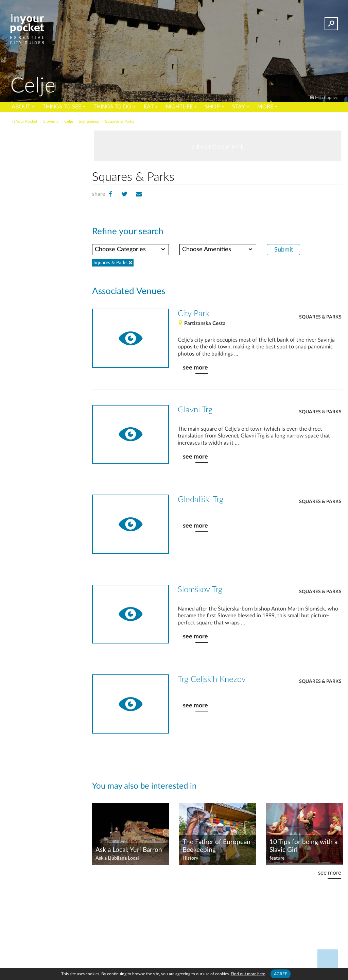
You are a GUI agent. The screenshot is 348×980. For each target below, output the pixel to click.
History (190, 858)
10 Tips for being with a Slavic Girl (303, 846)
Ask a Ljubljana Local (117, 858)
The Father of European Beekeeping (216, 846)
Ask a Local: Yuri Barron (129, 850)
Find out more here (248, 974)
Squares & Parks (320, 317)
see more (195, 368)
